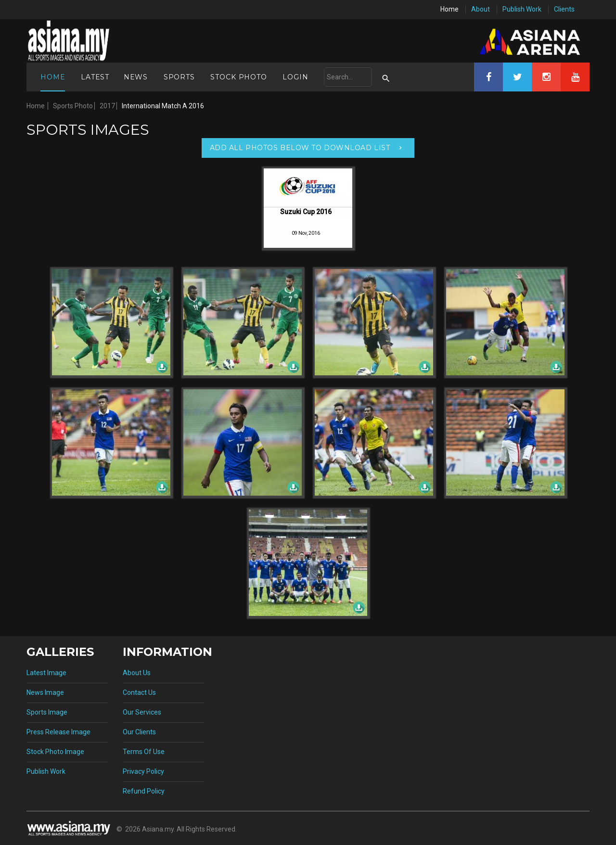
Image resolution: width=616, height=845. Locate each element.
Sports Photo (73, 106)
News (136, 77)
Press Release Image (58, 732)
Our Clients (139, 732)
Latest (95, 77)
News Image (45, 692)
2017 (107, 106)
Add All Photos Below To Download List (300, 148)
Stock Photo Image (55, 752)
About (481, 9)
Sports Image (47, 712)
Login (295, 77)
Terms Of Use (144, 752)
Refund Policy (144, 791)
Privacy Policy (143, 771)
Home (449, 9)
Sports (179, 77)
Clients (564, 9)
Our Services (142, 712)
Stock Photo (238, 77)
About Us (137, 673)
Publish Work (522, 9)
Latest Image (46, 673)
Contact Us (139, 692)
